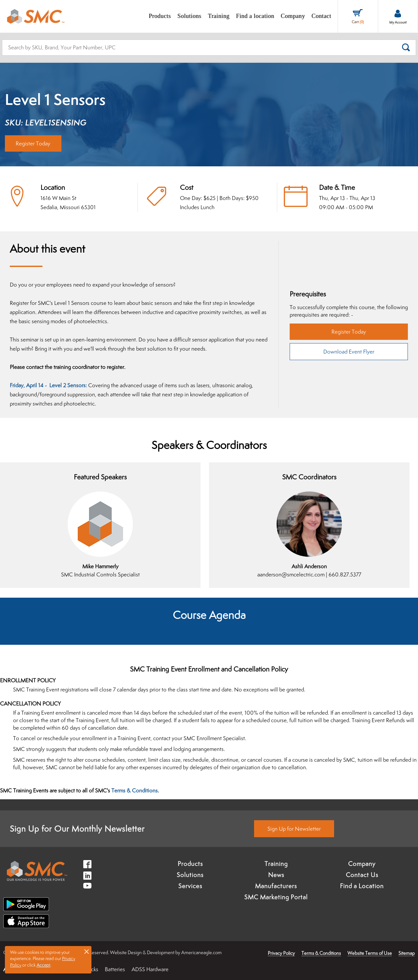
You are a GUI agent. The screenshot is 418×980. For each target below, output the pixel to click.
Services (190, 886)
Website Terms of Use (370, 953)
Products (190, 864)
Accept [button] (43, 965)
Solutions (190, 875)
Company (362, 864)
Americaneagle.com (201, 952)
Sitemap (407, 953)
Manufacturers (276, 886)
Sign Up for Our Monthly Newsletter (77, 829)
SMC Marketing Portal (276, 897)
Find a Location (362, 886)
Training (276, 864)
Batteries (115, 969)
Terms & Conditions (135, 790)
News (276, 875)
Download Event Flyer (349, 352)
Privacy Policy (281, 953)
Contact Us (362, 875)
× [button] (87, 951)
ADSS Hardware (150, 969)
